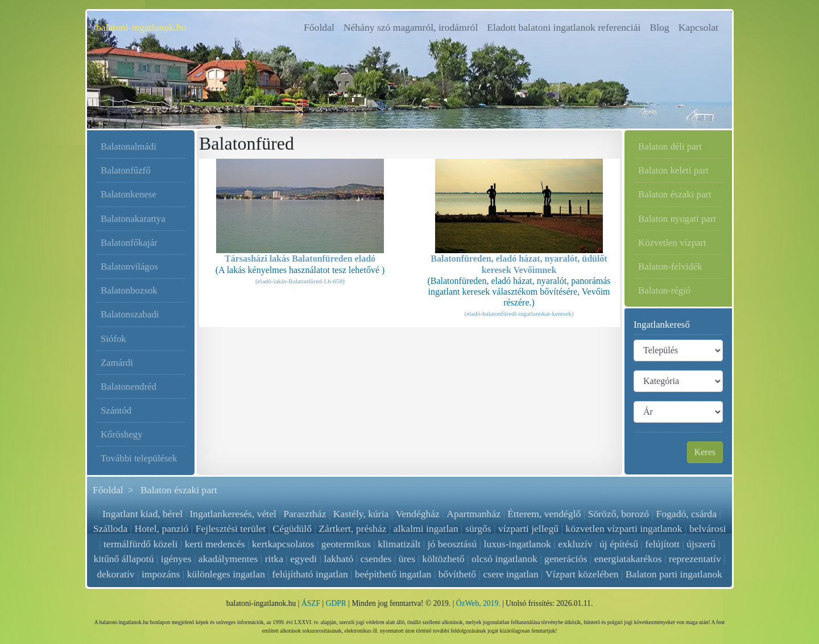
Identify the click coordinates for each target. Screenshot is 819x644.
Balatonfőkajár (129, 243)
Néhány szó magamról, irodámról (411, 27)
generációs (566, 559)
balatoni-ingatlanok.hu (141, 27)
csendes (376, 559)
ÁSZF (311, 603)
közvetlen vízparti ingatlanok (624, 529)
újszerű (701, 544)
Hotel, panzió (162, 529)
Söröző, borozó (618, 514)
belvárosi (708, 529)
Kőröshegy (122, 434)
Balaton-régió (664, 290)
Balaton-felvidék (670, 267)
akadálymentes (228, 559)
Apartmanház (473, 514)
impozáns (161, 574)
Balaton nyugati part (677, 219)
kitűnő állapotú (123, 559)
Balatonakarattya (133, 219)
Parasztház (305, 514)
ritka (274, 559)
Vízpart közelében (582, 574)
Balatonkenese (129, 194)
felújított (662, 544)
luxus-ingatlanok (518, 544)
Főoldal (321, 26)
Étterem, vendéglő (544, 514)
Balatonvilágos (129, 267)
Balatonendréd (129, 387)
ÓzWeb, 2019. (478, 603)
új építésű (619, 544)
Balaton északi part (675, 194)
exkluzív (575, 544)
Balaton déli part (670, 146)
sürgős (478, 529)
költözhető (443, 559)
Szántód (116, 410)
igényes (176, 559)
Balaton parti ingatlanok (674, 574)
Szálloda (111, 529)
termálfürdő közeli (140, 544)
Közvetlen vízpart (672, 243)
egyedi (303, 559)
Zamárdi (117, 363)
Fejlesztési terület (231, 529)
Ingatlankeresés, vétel (233, 514)
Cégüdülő (292, 529)
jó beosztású (452, 544)
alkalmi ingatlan (426, 529)
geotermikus (346, 544)
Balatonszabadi (130, 314)
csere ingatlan (511, 574)
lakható (339, 559)
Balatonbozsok (129, 290)
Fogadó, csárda (686, 514)
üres (407, 559)
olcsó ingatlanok (504, 559)
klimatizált (399, 544)
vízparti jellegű (528, 529)
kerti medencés (215, 544)
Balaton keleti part (673, 170)
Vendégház (418, 514)
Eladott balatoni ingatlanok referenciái (564, 27)
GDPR (336, 603)
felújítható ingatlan (310, 574)
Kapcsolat (698, 27)
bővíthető (457, 574)
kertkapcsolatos (283, 544)
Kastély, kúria (361, 514)
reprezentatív (695, 559)
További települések (139, 458)
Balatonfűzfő (126, 170)
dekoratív (115, 574)
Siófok (113, 339)
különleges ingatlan (226, 574)
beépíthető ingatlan (393, 574)
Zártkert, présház (352, 529)
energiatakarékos (628, 559)
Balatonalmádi (129, 146)
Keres (705, 452)
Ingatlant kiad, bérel (143, 514)
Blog (659, 27)
